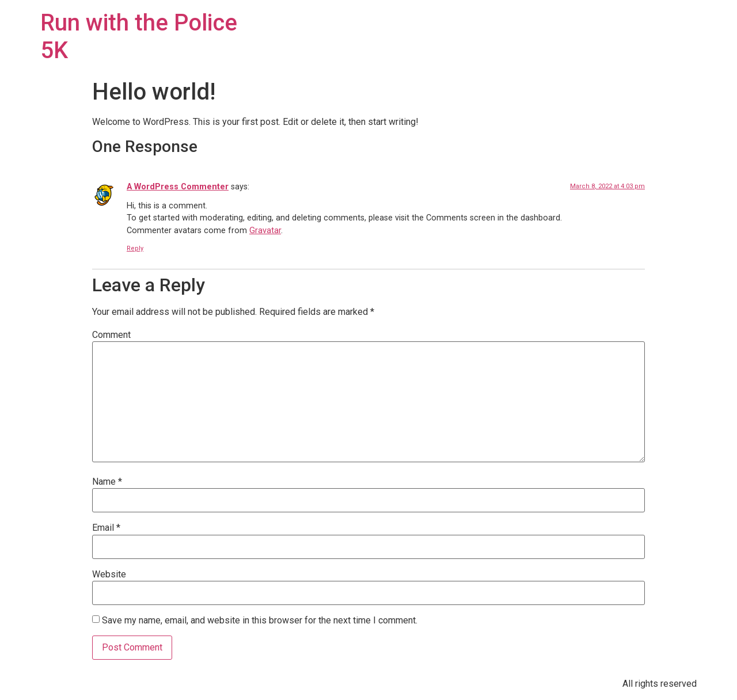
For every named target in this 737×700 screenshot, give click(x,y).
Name (107, 482)
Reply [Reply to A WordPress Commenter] (135, 248)
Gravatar (265, 231)
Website (109, 575)
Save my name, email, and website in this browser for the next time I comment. (260, 621)
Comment (111, 335)
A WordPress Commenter (178, 187)
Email (106, 528)
